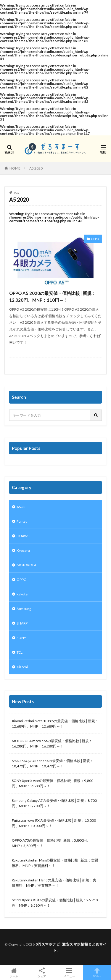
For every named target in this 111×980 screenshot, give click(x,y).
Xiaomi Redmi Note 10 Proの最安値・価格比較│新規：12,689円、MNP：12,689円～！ (55, 724)
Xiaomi (22, 667)
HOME (15, 168)
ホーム (14, 973)
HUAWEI (24, 536)
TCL (20, 652)
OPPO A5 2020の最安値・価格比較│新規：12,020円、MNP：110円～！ (53, 297)
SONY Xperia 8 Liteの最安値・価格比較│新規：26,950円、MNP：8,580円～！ (55, 903)
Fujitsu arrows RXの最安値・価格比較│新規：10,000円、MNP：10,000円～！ (54, 823)
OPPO (95, 239)
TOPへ (97, 973)
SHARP (22, 623)
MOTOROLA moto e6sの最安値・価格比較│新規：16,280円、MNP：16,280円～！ (52, 743)
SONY (21, 638)
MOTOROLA (26, 565)
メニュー (70, 973)
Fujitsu (22, 521)
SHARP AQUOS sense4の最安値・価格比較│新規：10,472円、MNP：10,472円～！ (53, 763)
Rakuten (23, 594)
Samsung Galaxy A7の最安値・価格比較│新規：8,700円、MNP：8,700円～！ (54, 803)
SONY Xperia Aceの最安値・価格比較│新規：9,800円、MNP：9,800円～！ (53, 783)
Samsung (24, 609)
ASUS (21, 507)
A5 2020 (36, 168)
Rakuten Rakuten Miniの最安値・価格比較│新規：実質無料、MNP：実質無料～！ (55, 863)
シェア (42, 973)
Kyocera (23, 550)
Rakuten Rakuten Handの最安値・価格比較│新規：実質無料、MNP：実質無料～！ (54, 883)
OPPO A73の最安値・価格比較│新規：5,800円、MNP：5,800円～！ (51, 843)
